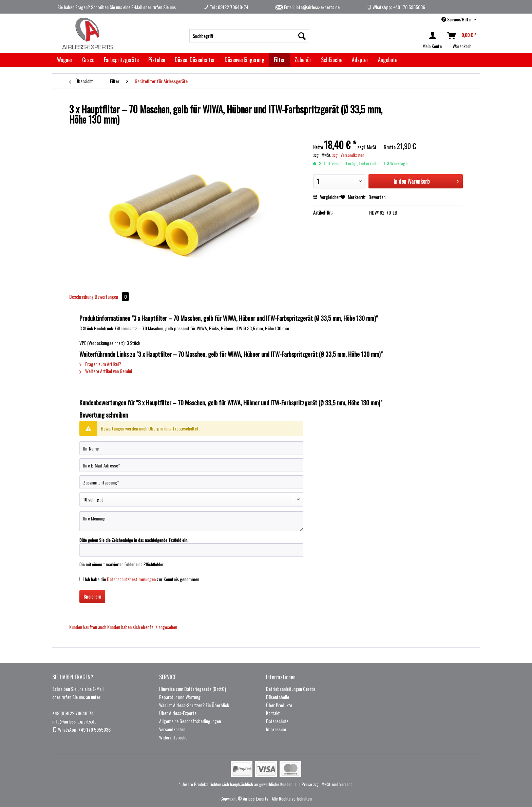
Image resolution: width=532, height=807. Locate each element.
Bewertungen (112, 297)
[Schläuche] (332, 60)
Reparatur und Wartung (180, 697)
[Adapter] (360, 60)
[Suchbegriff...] (249, 36)
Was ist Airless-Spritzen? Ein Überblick (194, 705)
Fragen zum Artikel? (100, 364)
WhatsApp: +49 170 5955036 (396, 7)
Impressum (276, 729)
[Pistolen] (157, 60)
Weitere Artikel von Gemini (106, 371)
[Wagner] (65, 60)
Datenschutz (277, 721)
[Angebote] (388, 60)
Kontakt (273, 713)
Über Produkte (279, 705)
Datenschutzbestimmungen (131, 579)
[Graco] (88, 60)
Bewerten (373, 197)
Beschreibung (81, 297)
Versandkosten (172, 729)
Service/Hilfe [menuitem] (457, 19)
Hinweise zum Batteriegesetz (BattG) (193, 689)
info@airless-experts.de (74, 721)
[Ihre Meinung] (191, 521)
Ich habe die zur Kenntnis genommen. (142, 579)
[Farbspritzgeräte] (121, 60)
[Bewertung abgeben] (191, 499)
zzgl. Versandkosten (348, 155)
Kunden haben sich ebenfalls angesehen (142, 627)
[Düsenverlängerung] (244, 60)
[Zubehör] (303, 60)
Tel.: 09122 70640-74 (226, 7)
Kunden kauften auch (88, 627)
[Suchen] (302, 36)
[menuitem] (249, 36)
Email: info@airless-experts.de (308, 7)
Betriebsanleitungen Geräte (291, 689)
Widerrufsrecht (173, 737)
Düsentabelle (278, 697)
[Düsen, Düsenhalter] (195, 60)
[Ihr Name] (191, 448)
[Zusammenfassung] (191, 482)
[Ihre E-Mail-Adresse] (191, 465)
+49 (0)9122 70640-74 (73, 713)
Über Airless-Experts (178, 713)
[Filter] (279, 60)
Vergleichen (327, 197)
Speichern (92, 596)
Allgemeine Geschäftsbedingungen (190, 721)
